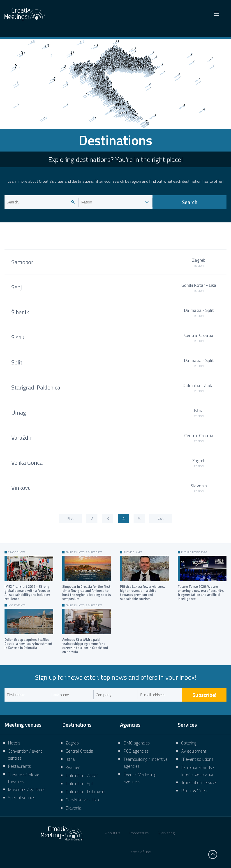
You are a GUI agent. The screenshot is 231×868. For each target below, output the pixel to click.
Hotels (14, 743)
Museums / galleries (27, 789)
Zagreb (72, 743)
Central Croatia (80, 751)
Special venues (22, 797)
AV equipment (194, 751)
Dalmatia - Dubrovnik (85, 792)
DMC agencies (137, 743)
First (70, 518)
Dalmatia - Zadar (82, 775)
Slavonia (74, 808)
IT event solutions (197, 759)
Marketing (166, 833)
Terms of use (140, 852)
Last (161, 518)
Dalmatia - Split (80, 783)
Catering (189, 743)
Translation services (199, 782)
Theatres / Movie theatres (24, 778)
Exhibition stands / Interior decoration (198, 771)
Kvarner (73, 767)
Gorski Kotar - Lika (82, 800)
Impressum (139, 833)
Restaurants (19, 766)
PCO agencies (136, 751)
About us (113, 833)
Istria (70, 759)
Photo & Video (194, 790)
